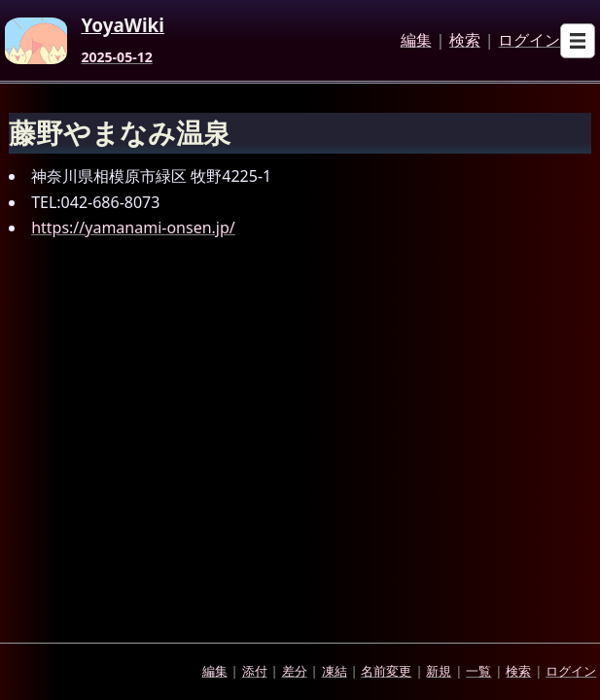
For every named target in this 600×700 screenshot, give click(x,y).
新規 (439, 671)
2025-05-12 (116, 57)
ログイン (529, 41)
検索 (465, 41)
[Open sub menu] (578, 41)
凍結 (335, 671)
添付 (255, 671)
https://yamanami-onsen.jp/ (133, 227)
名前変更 (386, 671)
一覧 (478, 671)
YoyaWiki (123, 26)
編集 (416, 41)
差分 (295, 671)
